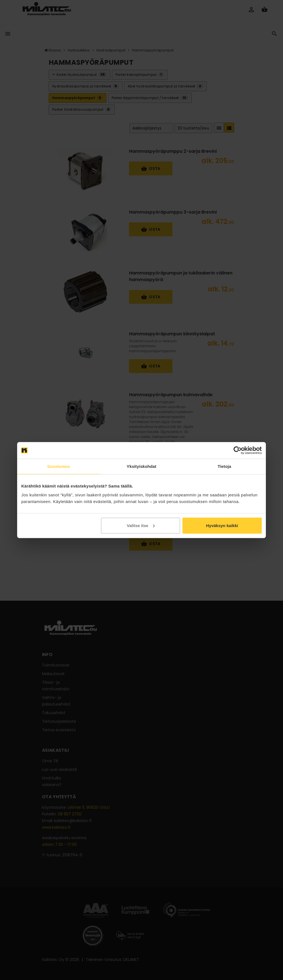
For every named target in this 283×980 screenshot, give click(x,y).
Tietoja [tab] (225, 466)
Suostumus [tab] (59, 466)
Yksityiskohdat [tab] (141, 466)
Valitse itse (141, 525)
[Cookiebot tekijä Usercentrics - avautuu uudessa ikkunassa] (238, 450)
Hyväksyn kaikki (222, 525)
